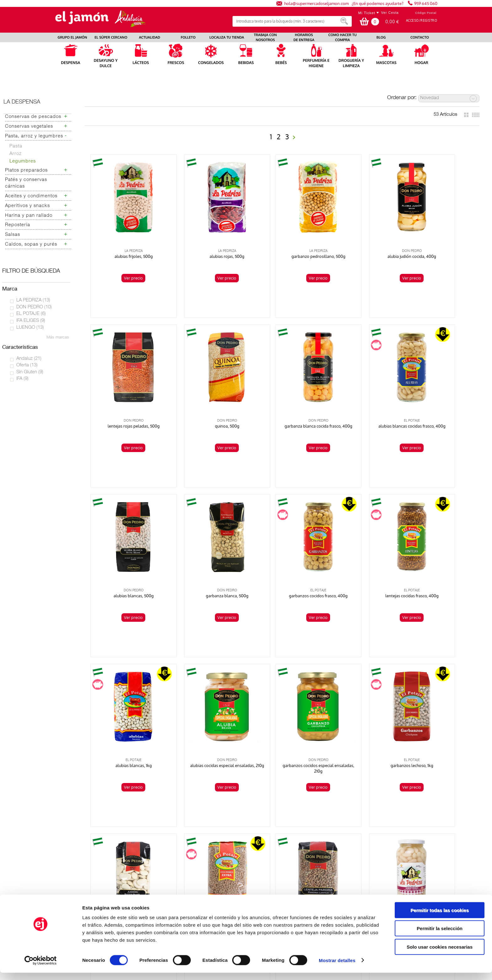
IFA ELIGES (31, 321)
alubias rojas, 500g (204, 242)
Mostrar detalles (337, 968)
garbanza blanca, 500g (437, 398)
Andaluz (29, 359)
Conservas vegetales (29, 127)
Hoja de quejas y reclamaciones (77, 866)
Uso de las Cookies (374, 871)
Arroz (16, 154)
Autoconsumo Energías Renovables (80, 871)
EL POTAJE (31, 314)
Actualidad (56, 850)
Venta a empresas (373, 866)
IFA (22, 379)
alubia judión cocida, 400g (360, 242)
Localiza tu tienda (62, 840)
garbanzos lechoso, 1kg (126, 709)
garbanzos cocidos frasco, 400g (127, 553)
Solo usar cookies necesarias (440, 954)
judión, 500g (204, 709)
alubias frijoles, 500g (126, 242)
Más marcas (58, 338)
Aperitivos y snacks (27, 206)
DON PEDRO (34, 307)
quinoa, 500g (126, 398)
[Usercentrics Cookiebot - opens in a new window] (41, 968)
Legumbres (23, 161)
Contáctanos (368, 861)
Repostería (18, 225)
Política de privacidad (377, 840)
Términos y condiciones (379, 850)
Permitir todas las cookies (440, 917)
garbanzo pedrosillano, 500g (282, 242)
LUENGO (30, 328)
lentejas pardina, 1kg (282, 709)
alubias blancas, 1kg (282, 553)
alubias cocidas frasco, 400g (437, 709)
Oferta (27, 365)
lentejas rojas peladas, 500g (437, 242)
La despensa (22, 102)
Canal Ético (366, 882)
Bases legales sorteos (377, 855)
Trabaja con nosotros (66, 845)
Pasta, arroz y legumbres (34, 136)
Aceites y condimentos (31, 196)
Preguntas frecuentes (66, 861)
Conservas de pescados (33, 117)
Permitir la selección (440, 936)
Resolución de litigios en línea (385, 877)
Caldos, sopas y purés (31, 245)
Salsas (13, 235)
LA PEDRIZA (33, 300)
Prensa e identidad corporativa (76, 855)
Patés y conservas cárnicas (26, 183)
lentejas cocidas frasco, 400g (204, 553)
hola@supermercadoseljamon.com (316, 3)
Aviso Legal (367, 845)
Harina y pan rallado (29, 216)
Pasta (16, 146)
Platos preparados (26, 170)
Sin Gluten (30, 372)
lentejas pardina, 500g (360, 709)
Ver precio (126, 264)
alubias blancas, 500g (360, 398)
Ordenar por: (402, 98)
